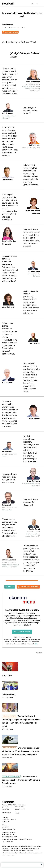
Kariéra (4, 825)
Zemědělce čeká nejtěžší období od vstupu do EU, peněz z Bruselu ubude (21, 780)
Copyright (5, 805)
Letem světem (8, 694)
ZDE (36, 644)
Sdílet (11, 587)
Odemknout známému (29, 587)
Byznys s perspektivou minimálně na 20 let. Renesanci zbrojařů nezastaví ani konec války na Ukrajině (21, 751)
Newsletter (5, 827)
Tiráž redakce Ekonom (9, 820)
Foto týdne (7, 675)
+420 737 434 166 (7, 842)
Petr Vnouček (8, 25)
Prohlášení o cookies (8, 832)
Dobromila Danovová (25, 840)
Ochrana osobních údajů (9, 837)
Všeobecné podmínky (9, 829)
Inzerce (4, 840)
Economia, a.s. (21, 805)
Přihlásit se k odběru (22, 632)
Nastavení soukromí (8, 834)
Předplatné (5, 822)
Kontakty (5, 818)
